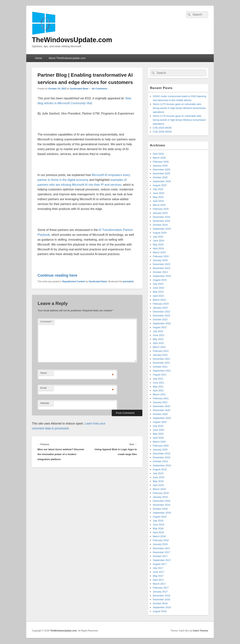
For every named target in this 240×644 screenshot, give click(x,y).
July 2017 (158, 568)
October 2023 (160, 272)
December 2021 (162, 359)
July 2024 (158, 237)
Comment (46, 322)
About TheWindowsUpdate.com (67, 58)
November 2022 (162, 316)
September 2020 (162, 418)
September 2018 (162, 513)
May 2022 (158, 339)
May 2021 (158, 387)
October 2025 (160, 177)
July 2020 (158, 426)
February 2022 (161, 351)
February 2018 (161, 540)
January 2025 (160, 213)
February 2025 (161, 209)
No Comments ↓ (100, 89)
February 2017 (161, 588)
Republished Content (74, 282)
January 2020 (160, 450)
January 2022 (160, 355)
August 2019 (160, 469)
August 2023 (160, 280)
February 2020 (161, 446)
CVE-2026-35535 (162, 128)
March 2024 (159, 252)
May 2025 (158, 197)
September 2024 (162, 229)
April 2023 (158, 296)
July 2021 (158, 379)
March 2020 (159, 442)
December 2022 (162, 312)
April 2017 (158, 580)
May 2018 (158, 528)
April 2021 (158, 391)
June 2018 (159, 525)
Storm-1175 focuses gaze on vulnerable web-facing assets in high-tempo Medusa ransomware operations (179, 108)
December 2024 (162, 217)
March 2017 (159, 584)
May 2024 (158, 244)
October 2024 (160, 225)
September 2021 (162, 371)
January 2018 (160, 544)
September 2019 (162, 465)
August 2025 (160, 185)
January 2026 (160, 166)
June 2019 (159, 477)
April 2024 (158, 248)
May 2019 (158, 481)
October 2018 (160, 509)
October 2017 (160, 556)
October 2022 (160, 319)
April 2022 (158, 343)
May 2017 (158, 576)
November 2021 (162, 363)
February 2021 (161, 398)
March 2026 (159, 158)
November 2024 (162, 221)
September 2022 (162, 323)
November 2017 (162, 552)
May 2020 (158, 434)
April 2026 (158, 154)
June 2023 (159, 288)
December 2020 (162, 406)
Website (45, 403)
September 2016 (162, 607)
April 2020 (158, 438)
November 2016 (162, 599)
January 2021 (160, 402)
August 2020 (160, 422)
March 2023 (159, 300)
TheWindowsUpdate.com (72, 40)
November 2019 (162, 457)
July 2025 (158, 189)
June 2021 (159, 383)
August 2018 (160, 517)
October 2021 (160, 367)
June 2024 (159, 241)
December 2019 (162, 453)
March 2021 (159, 394)
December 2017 (162, 548)
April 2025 (158, 201)
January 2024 (160, 260)
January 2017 (160, 592)
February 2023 (161, 304)
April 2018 (158, 532)
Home (39, 58)
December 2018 (162, 501)
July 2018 (158, 521)
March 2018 (159, 536)
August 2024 (160, 233)
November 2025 (162, 173)
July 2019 (158, 473)
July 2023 (158, 284)
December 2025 (162, 170)
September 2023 (162, 276)
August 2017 (160, 564)
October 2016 (160, 603)
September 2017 (162, 560)
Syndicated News (79, 89)
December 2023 (162, 264)
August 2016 (160, 611)
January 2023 (160, 308)
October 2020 (160, 414)
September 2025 (162, 181)
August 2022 (160, 327)
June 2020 (159, 430)
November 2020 (162, 410)
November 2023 (162, 268)
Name (44, 373)
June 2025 (159, 193)
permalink (128, 282)
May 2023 (158, 292)
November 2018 (162, 505)
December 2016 (162, 596)
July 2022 (158, 331)
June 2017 (159, 572)
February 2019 (161, 493)
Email (43, 388)
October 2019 (160, 461)
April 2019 (158, 485)
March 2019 (159, 489)
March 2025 (159, 205)
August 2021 (160, 375)
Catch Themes (200, 631)
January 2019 (160, 497)
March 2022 (159, 347)
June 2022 (159, 335)
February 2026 (161, 162)
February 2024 (161, 256)
